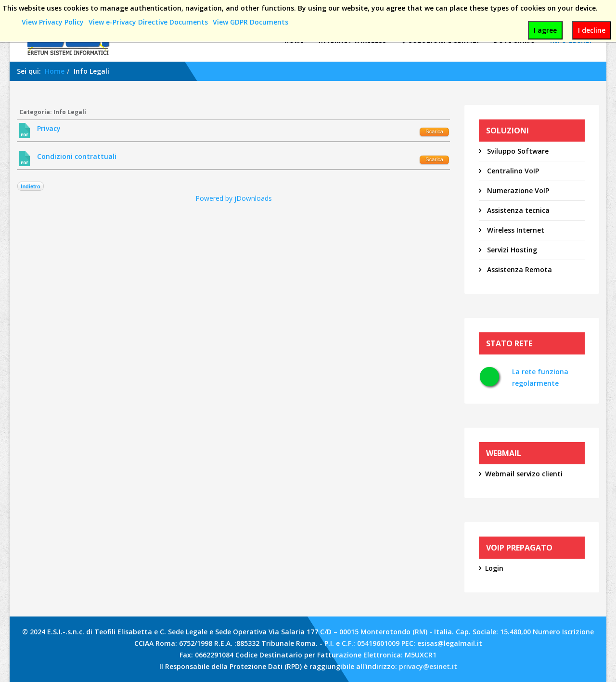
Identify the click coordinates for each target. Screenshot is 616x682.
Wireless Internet (515, 230)
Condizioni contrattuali (77, 156)
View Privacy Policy (53, 22)
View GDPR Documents (250, 22)
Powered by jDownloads (234, 198)
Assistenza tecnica (517, 210)
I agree (545, 30)
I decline (592, 30)
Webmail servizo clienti (524, 474)
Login (494, 568)
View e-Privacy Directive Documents (148, 22)
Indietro (30, 186)
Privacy (49, 128)
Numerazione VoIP (517, 190)
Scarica (434, 131)
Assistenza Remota (519, 269)
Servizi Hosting (511, 250)
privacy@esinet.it (428, 666)
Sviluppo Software (517, 151)
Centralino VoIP (512, 171)
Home (55, 71)
